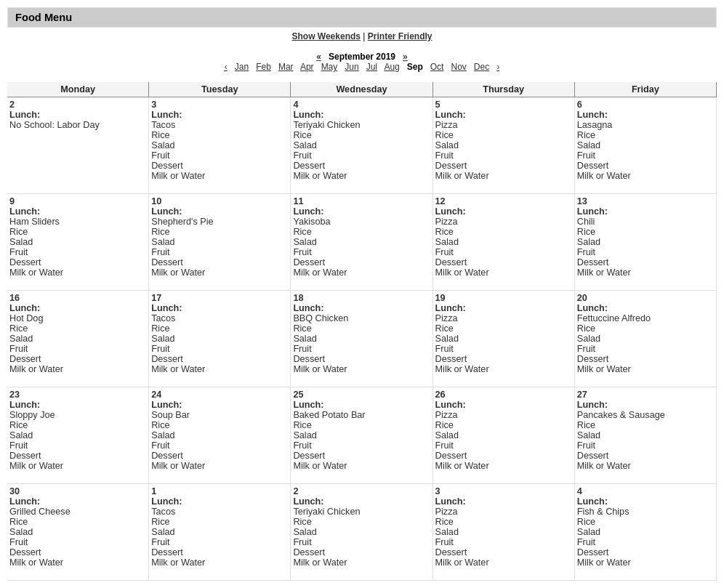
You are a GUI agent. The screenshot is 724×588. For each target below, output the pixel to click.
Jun (351, 67)
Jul (372, 67)
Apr (307, 67)
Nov (458, 67)
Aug (391, 67)
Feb (264, 67)
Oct (437, 67)
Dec (482, 67)
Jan (242, 67)
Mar (286, 67)
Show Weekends (326, 36)
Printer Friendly (400, 36)
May (330, 67)
